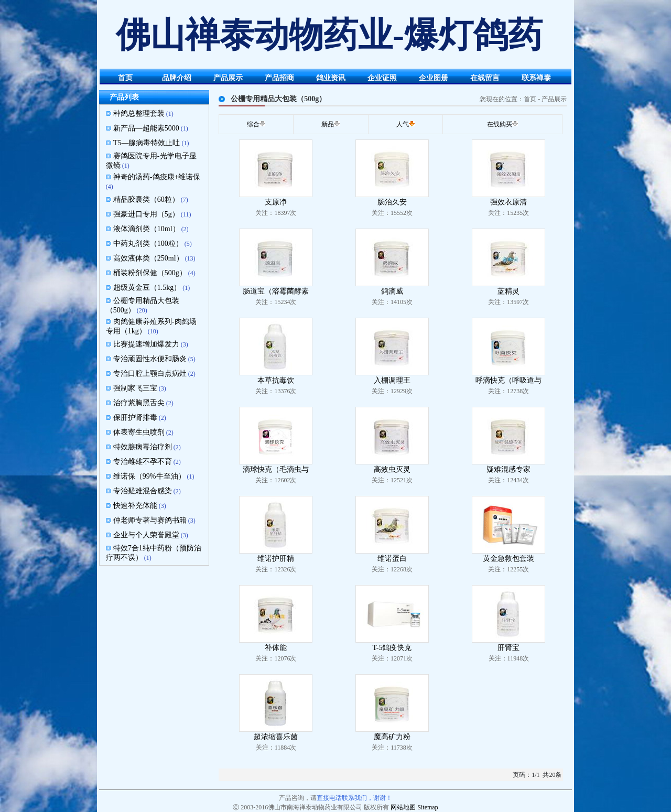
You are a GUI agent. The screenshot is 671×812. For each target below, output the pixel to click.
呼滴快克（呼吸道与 (508, 380)
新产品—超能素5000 (146, 128)
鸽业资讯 (331, 78)
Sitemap (428, 807)
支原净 (276, 202)
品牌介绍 (177, 78)
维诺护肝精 (276, 559)
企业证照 (382, 78)
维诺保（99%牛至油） (149, 476)
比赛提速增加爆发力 (146, 344)
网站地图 (403, 807)
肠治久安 (392, 202)
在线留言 (485, 78)
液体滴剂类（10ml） (147, 229)
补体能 (276, 648)
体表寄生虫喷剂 (139, 432)
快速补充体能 (135, 506)
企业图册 (434, 78)
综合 (253, 124)
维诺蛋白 (392, 559)
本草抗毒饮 (276, 380)
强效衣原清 (508, 202)
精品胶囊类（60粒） (146, 199)
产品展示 (228, 78)
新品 (328, 124)
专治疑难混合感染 (143, 491)
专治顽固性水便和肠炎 (150, 359)
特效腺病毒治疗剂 (143, 447)
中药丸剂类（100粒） (148, 243)
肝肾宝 (508, 648)
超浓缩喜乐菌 (276, 737)
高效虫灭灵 (392, 469)
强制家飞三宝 (135, 388)
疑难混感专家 (508, 469)
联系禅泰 (536, 78)
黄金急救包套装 (508, 559)
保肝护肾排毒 (135, 418)
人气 (403, 124)
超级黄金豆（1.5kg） (147, 288)
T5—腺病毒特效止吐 (147, 143)
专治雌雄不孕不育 (143, 462)
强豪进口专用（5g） (146, 214)
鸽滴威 (392, 291)
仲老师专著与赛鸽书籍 (150, 520)
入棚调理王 (392, 380)
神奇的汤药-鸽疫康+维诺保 (157, 177)
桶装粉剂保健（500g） (150, 273)
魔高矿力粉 (392, 737)
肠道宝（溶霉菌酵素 (276, 291)
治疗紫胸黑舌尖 (139, 403)
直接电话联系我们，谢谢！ (354, 798)
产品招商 (279, 78)
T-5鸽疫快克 (392, 648)
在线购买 (500, 124)
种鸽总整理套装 (139, 113)
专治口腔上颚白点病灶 (150, 373)
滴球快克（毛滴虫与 (276, 469)
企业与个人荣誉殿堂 (146, 535)
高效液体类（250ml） (148, 258)
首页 (125, 78)
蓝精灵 (508, 291)
